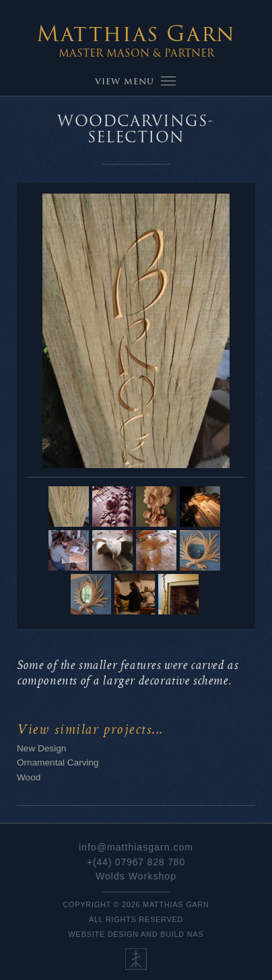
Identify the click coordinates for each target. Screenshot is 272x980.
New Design (41, 748)
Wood (29, 777)
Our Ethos (136, 959)
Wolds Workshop (136, 876)
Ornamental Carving (58, 762)
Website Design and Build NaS (136, 934)
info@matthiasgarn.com (136, 847)
